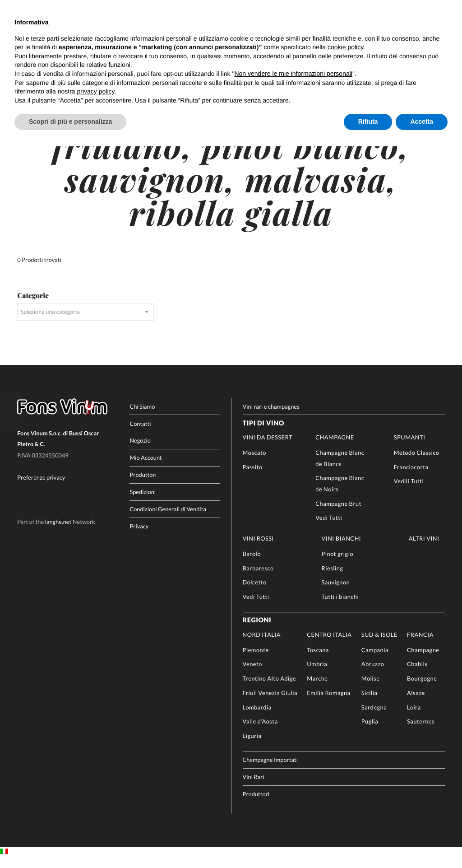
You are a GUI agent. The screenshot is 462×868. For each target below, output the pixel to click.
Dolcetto (255, 593)
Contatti (140, 434)
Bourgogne (422, 689)
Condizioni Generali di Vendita (168, 519)
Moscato (254, 463)
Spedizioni (143, 502)
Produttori (143, 485)
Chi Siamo (142, 417)
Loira (414, 717)
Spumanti (410, 448)
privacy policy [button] (96, 91)
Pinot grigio (338, 564)
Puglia (370, 732)
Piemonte (256, 660)
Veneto (252, 674)
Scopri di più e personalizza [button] (70, 121)
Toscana (318, 660)
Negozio (140, 451)
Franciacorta (411, 477)
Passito (253, 477)
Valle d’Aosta (260, 732)
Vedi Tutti (329, 528)
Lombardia (257, 717)
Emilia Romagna (328, 703)
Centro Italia (329, 645)
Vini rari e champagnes (271, 417)
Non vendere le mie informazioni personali (293, 74)
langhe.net (58, 532)
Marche (317, 689)
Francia (420, 645)
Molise (371, 689)
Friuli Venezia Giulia (270, 703)
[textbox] (85, 322)
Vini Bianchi (342, 549)
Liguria (252, 746)
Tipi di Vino (263, 433)
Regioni (257, 631)
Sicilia (370, 703)
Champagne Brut (338, 513)
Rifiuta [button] (368, 121)
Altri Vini (424, 549)
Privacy (139, 536)
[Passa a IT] (4, 862)
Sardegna (374, 717)
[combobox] (85, 322)
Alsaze (416, 703)
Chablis (417, 674)
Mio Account (146, 468)
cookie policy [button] (345, 47)
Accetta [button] (422, 121)
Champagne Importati (270, 770)
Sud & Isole (379, 645)
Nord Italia (262, 645)
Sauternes (421, 732)
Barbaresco (258, 579)
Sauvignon (336, 593)
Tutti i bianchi (340, 607)
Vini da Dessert (268, 448)
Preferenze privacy (41, 488)
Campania (375, 660)
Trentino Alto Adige (270, 689)
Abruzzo (373, 674)
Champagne (335, 448)
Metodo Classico (417, 463)
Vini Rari (254, 787)
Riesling (333, 579)
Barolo (252, 564)
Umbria (317, 674)
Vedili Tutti (409, 491)
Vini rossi (258, 549)
